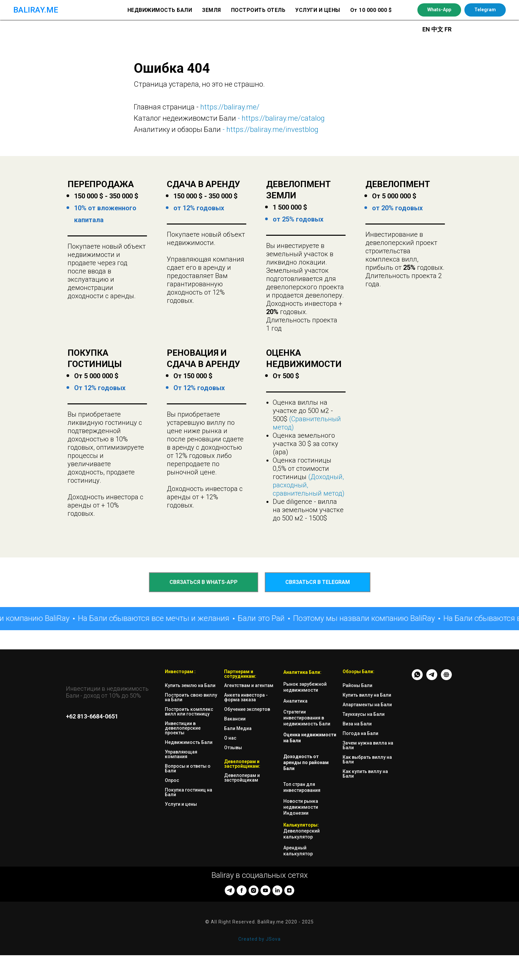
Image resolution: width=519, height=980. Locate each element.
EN (426, 29)
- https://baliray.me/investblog (270, 129)
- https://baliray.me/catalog (280, 118)
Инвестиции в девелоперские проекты (183, 728)
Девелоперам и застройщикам (242, 778)
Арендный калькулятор (298, 851)
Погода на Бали (360, 733)
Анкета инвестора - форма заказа (246, 697)
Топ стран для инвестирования (302, 787)
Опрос (172, 780)
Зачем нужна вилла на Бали (368, 745)
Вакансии (235, 719)
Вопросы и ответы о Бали (188, 768)
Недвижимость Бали (189, 742)
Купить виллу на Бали (367, 695)
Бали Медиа (238, 728)
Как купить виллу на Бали (365, 774)
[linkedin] (277, 890)
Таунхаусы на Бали (364, 714)
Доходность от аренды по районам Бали (306, 762)
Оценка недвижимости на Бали (310, 738)
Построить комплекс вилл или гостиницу (189, 712)
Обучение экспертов (247, 709)
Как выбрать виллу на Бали (367, 759)
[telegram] (230, 890)
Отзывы (233, 748)
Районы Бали (357, 685)
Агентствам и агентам (249, 685)
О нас (230, 738)
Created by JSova (259, 939)
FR (448, 29)
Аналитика (295, 701)
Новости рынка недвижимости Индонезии (301, 807)
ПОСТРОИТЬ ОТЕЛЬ (258, 10)
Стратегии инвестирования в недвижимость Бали (307, 718)
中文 (438, 29)
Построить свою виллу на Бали (191, 697)
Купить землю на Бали (190, 685)
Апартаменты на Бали (367, 705)
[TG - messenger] (432, 678)
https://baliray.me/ (230, 107)
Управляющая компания (181, 754)
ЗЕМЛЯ (212, 10)
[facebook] (242, 890)
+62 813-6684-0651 (92, 716)
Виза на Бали (357, 724)
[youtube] (265, 890)
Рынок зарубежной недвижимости (305, 687)
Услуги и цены (181, 804)
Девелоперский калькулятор (302, 834)
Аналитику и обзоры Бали (177, 129)
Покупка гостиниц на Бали (189, 792)
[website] (446, 678)
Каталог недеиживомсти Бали (185, 118)
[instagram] (254, 890)
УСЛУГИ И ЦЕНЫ (318, 10)
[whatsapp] (417, 678)
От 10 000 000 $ (371, 10)
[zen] (289, 890)
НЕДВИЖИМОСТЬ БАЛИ (160, 10)
